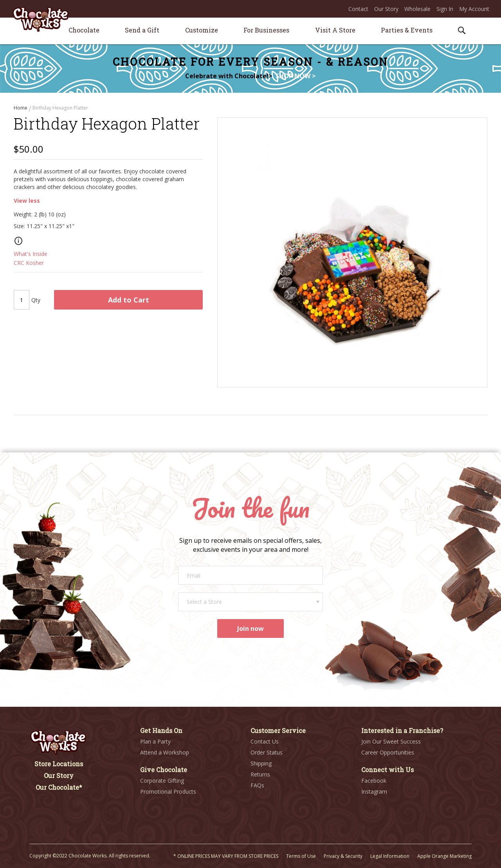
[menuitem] (84, 30)
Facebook (374, 781)
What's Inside (31, 256)
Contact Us (265, 741)
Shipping (261, 763)
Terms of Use (301, 856)
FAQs (257, 785)
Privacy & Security (343, 856)
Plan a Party (155, 741)
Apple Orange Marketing (444, 856)
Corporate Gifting (162, 781)
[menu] (250, 31)
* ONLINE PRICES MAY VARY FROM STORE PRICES (226, 856)
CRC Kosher (29, 265)
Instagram (374, 791)
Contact (358, 9)
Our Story (386, 9)
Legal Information (390, 856)
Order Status (267, 752)
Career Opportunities (388, 752)
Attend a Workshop (165, 752)
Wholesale (417, 9)
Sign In (445, 9)
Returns (260, 774)
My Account (474, 9)
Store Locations (59, 764)
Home (21, 108)
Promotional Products (168, 791)
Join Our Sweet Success (391, 741)
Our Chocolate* (59, 787)
